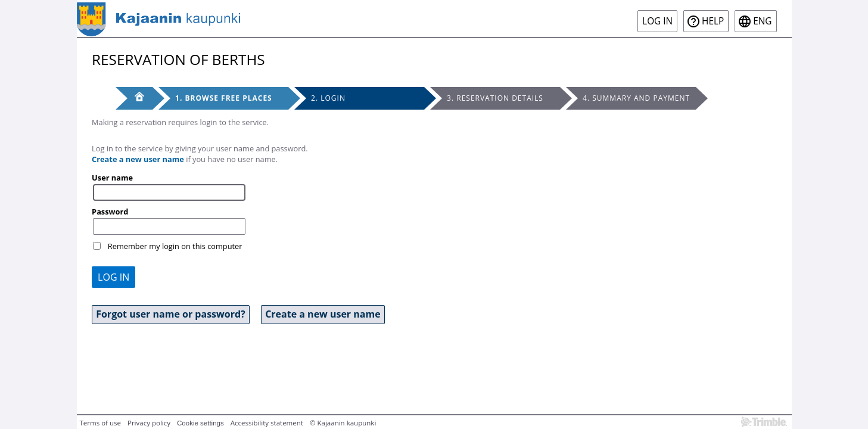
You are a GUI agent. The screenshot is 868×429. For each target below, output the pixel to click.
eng (762, 21)
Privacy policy (149, 423)
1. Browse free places (224, 98)
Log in (657, 21)
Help (713, 21)
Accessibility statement (267, 423)
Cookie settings (200, 423)
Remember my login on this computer (175, 246)
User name (112, 178)
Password (110, 212)
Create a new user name (138, 159)
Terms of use (100, 423)
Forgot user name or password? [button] (171, 314)
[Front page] (134, 98)
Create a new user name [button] (323, 314)
